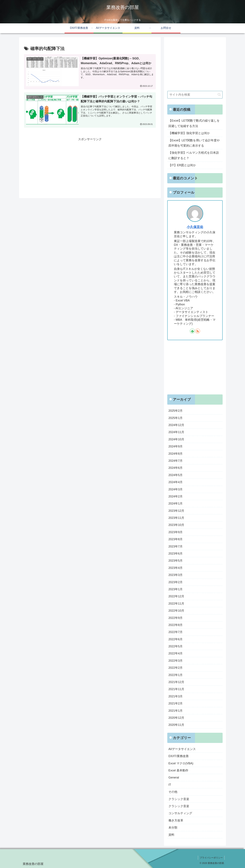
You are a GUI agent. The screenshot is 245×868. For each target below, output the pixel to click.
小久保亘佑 (195, 227)
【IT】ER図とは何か (182, 165)
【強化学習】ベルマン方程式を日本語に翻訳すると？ (194, 155)
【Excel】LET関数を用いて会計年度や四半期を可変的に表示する (194, 143)
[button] (219, 95)
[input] (195, 95)
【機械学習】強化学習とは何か (189, 133)
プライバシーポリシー (211, 858)
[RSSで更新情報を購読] (198, 331)
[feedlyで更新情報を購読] (192, 331)
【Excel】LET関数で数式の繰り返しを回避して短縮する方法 (194, 123)
